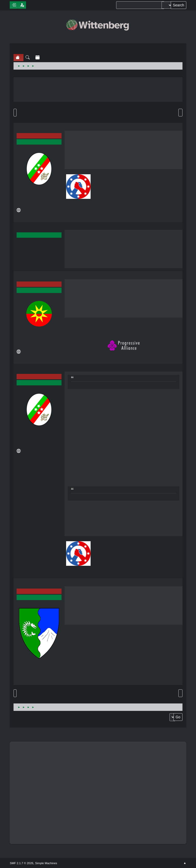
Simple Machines (46, 863)
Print (180, 113)
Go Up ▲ (185, 863)
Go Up (15, 693)
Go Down (15, 113)
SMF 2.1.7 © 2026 (21, 863)
